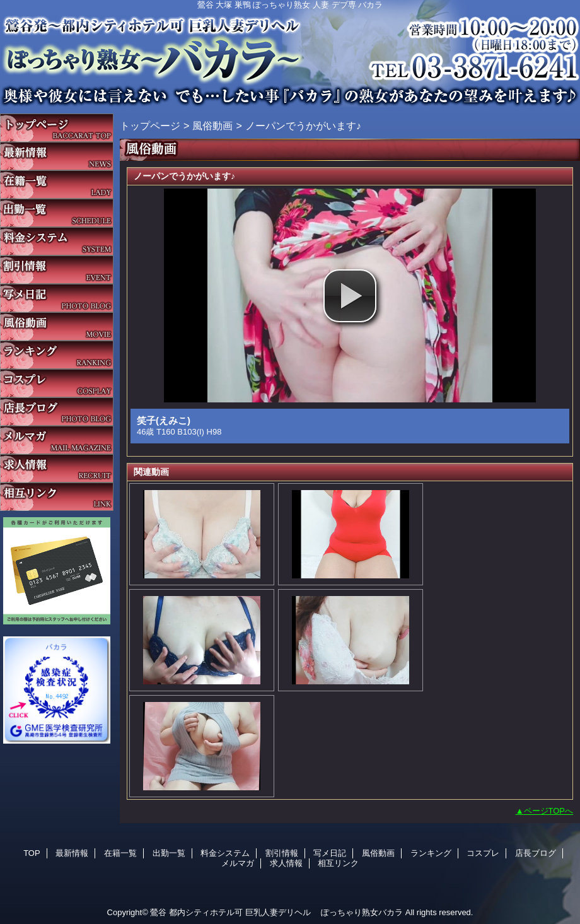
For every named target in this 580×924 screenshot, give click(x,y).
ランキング (57, 355)
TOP (57, 128)
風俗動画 (57, 326)
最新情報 (57, 156)
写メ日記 (57, 298)
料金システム (57, 241)
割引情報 (57, 270)
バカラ (290, 54)
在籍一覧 (57, 184)
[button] (350, 296)
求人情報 (57, 468)
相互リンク (57, 497)
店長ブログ (57, 412)
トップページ (150, 126)
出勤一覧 (57, 213)
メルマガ (57, 440)
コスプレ (57, 383)
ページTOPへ (549, 811)
